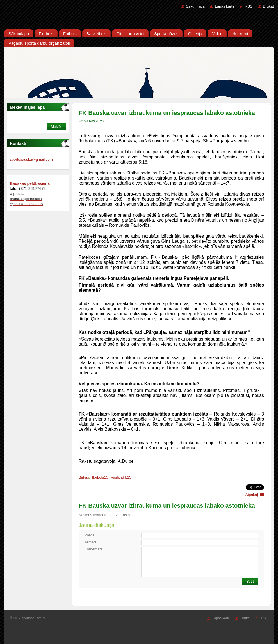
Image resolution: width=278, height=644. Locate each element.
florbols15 (100, 477)
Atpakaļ (252, 495)
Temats (91, 542)
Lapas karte (225, 6)
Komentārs (94, 549)
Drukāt (268, 6)
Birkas (84, 477)
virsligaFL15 (121, 477)
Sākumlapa (195, 6)
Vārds (89, 535)
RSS (249, 6)
